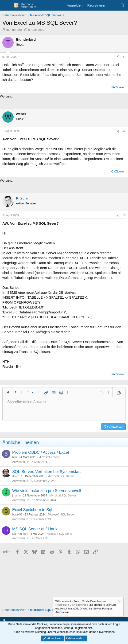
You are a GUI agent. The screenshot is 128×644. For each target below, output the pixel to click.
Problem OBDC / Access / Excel (41, 452)
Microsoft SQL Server (61, 476)
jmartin (16, 496)
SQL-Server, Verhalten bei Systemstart (47, 472)
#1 (124, 57)
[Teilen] (118, 57)
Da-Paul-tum (20, 534)
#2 (124, 131)
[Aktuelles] (113, 5)
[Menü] (6, 5)
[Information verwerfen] (119, 602)
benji (15, 457)
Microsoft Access (49, 457)
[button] (8, 393)
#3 (124, 215)
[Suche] (122, 5)
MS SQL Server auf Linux (35, 529)
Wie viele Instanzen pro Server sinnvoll (47, 491)
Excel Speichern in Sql (32, 510)
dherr (16, 476)
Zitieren (120, 87)
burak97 (17, 515)
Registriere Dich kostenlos (72, 605)
